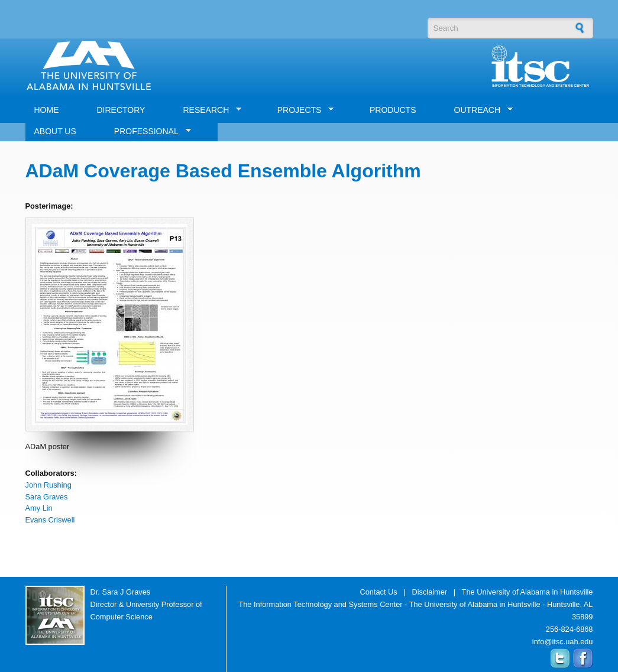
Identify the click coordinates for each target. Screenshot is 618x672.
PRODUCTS (393, 110)
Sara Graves (47, 497)
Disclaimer (429, 592)
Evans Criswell (50, 520)
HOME (47, 110)
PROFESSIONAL (148, 132)
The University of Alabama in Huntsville (528, 592)
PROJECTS (301, 110)
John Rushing (48, 485)
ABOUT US (55, 131)
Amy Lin (39, 508)
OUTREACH (479, 110)
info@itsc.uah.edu (563, 642)
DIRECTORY (121, 110)
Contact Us (378, 592)
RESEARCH (208, 110)
